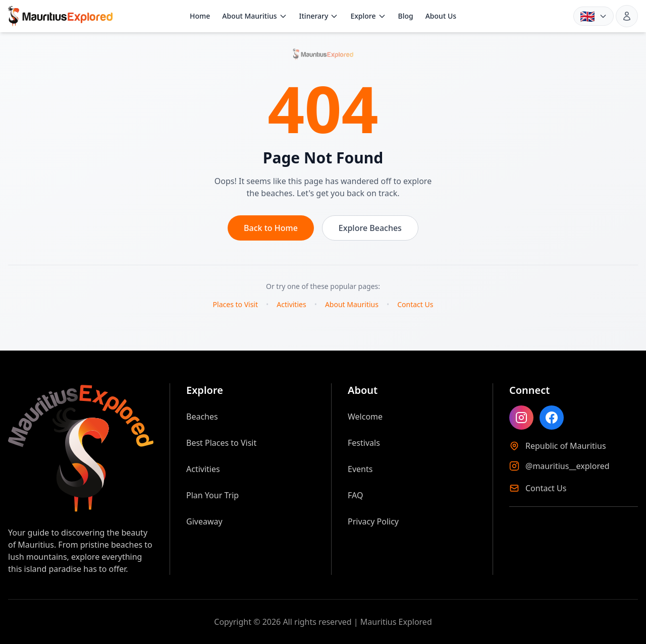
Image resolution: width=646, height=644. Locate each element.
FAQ (355, 495)
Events (360, 469)
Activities (291, 304)
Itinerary (319, 16)
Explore (368, 16)
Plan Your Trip (212, 495)
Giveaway (204, 521)
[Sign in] (627, 16)
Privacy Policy (373, 521)
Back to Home (271, 228)
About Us (441, 16)
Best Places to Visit (221, 443)
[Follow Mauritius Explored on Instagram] (521, 418)
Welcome (365, 417)
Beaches (202, 417)
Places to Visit (235, 304)
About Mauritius (254, 16)
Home (200, 16)
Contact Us (415, 304)
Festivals (364, 443)
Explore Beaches (370, 228)
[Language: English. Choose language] (594, 16)
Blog (406, 16)
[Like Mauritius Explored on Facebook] (552, 418)
